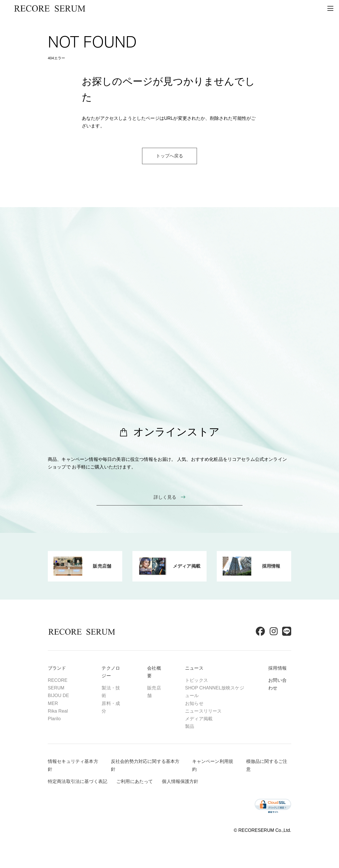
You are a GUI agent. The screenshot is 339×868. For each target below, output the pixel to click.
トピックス (197, 680)
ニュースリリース (203, 711)
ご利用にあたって (135, 781)
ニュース (194, 668)
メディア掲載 (199, 719)
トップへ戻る (170, 156)
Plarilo (54, 719)
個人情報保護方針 (180, 781)
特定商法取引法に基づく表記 (78, 781)
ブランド (57, 668)
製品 (190, 726)
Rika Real (58, 711)
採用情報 (277, 668)
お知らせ (194, 703)
